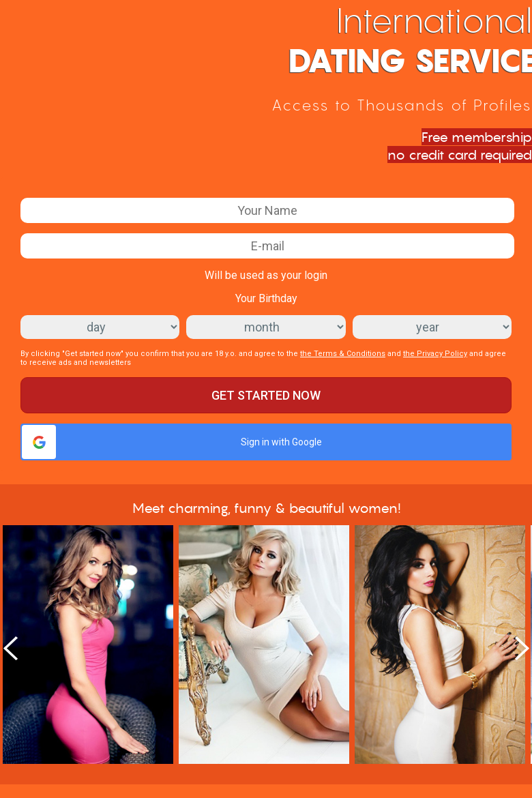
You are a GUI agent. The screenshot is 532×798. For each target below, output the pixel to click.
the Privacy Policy (435, 354)
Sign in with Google (172, 442)
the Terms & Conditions (343, 354)
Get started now (266, 395)
